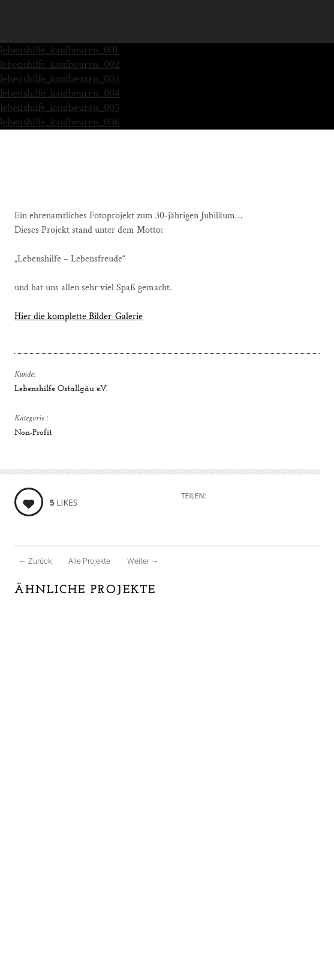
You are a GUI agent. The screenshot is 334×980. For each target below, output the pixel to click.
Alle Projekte (89, 561)
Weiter (143, 561)
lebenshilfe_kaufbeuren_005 (60, 108)
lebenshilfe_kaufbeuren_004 (60, 93)
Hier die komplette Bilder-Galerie (79, 316)
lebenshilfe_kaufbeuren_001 (59, 50)
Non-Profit (33, 433)
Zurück (35, 561)
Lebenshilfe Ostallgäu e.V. (61, 389)
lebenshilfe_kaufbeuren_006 (60, 122)
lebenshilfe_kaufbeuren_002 (60, 64)
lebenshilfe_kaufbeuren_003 (60, 79)
